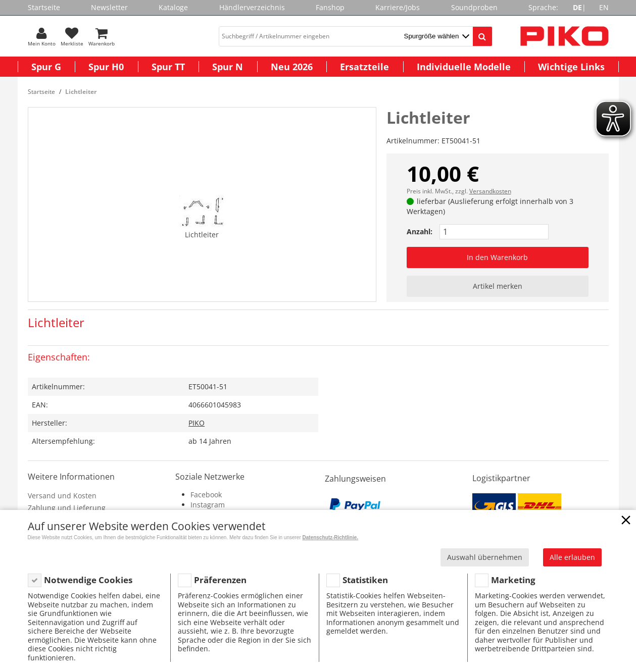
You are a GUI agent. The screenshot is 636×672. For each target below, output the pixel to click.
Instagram (208, 505)
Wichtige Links (571, 67)
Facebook (206, 495)
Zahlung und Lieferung (67, 508)
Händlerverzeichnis (252, 7)
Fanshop (330, 7)
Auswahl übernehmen (485, 557)
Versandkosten (490, 191)
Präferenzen (220, 580)
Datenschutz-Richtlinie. (331, 537)
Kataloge (173, 7)
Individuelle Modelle (464, 67)
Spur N (228, 67)
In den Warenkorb (497, 257)
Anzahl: (420, 231)
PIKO (197, 423)
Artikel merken (498, 286)
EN (604, 7)
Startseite (44, 7)
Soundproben (474, 7)
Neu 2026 (292, 67)
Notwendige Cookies (88, 580)
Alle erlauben (572, 557)
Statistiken (365, 580)
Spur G (46, 67)
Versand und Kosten (62, 496)
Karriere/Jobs (398, 7)
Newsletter (109, 7)
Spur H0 (106, 67)
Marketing (513, 580)
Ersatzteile (364, 67)
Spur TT (168, 67)
